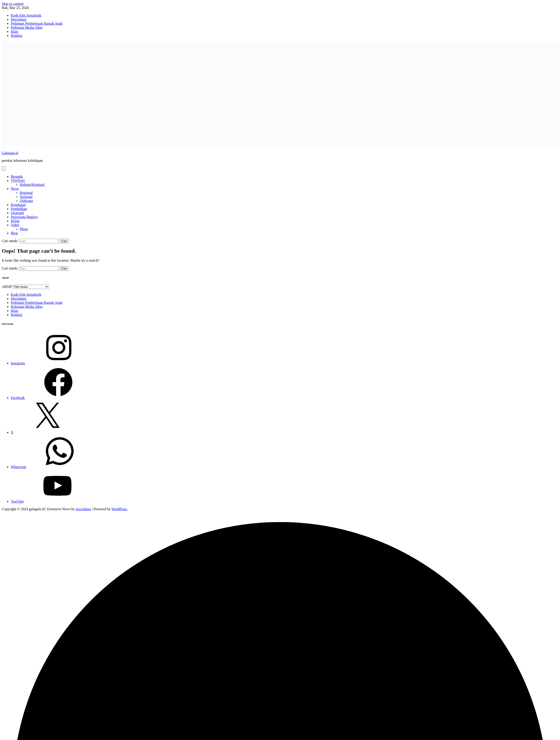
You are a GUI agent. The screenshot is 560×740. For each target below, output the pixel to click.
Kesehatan (18, 205)
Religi (15, 221)
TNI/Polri (18, 181)
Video (15, 225)
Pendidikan (19, 209)
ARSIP (7, 287)
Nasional (26, 197)
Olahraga (26, 201)
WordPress (119, 509)
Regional (26, 193)
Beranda (17, 176)
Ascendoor (83, 509)
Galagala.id (10, 153)
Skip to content (13, 4)
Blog (14, 233)
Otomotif (17, 213)
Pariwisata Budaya (24, 217)
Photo (24, 229)
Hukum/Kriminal (32, 185)
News (15, 189)
